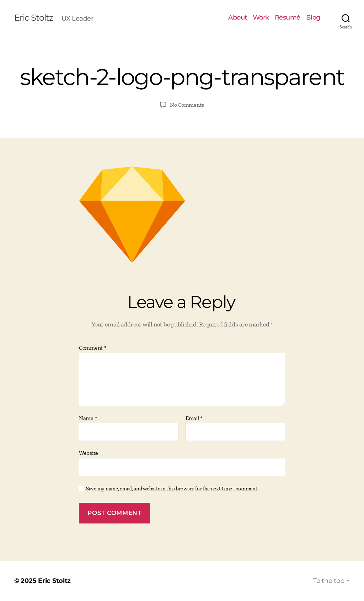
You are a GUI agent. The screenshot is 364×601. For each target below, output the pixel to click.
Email (194, 418)
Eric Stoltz (34, 18)
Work (261, 18)
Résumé (288, 18)
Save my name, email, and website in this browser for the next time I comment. (172, 489)
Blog (313, 18)
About (238, 18)
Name (88, 418)
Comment (93, 348)
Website (89, 453)
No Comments (187, 105)
